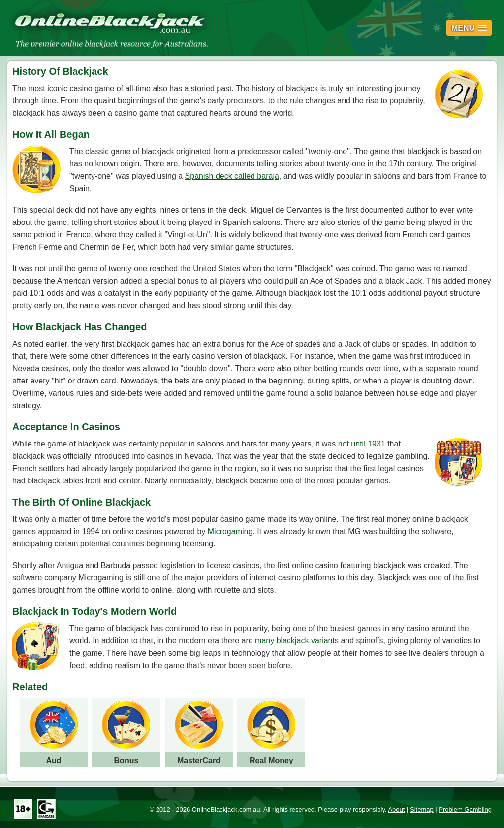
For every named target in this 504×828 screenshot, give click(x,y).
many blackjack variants (297, 641)
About (396, 810)
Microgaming (230, 531)
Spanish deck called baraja (232, 176)
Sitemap (422, 810)
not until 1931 (362, 444)
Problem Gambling (465, 810)
